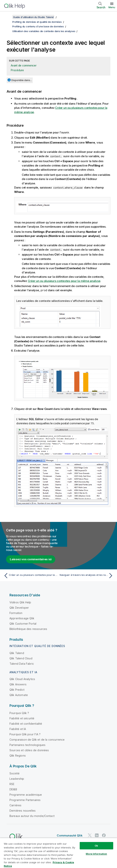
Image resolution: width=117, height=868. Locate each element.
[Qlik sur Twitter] (90, 835)
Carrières (15, 805)
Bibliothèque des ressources (28, 629)
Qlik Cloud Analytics (22, 679)
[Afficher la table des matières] (8, 17)
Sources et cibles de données (29, 750)
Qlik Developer (19, 607)
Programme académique (26, 794)
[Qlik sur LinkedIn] (97, 835)
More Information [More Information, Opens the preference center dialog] (96, 854)
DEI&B (13, 789)
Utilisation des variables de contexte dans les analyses (44, 31)
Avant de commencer (24, 65)
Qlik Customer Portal (23, 623)
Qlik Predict (17, 689)
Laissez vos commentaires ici (31, 559)
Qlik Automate (19, 695)
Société (14, 773)
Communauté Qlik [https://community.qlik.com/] (70, 835)
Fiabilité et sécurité (22, 718)
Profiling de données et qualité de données (37, 22)
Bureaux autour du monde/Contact (32, 816)
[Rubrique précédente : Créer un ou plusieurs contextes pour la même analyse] (30, 575)
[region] (58, 853)
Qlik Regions (18, 755)
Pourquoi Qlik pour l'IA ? (25, 734)
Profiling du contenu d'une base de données (38, 26)
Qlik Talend (17, 653)
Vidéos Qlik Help (20, 602)
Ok (96, 846)
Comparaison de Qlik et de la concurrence (37, 739)
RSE (12, 784)
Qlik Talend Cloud (21, 658)
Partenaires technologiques (27, 745)
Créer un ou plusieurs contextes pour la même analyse (64, 281)
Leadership (17, 778)
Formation (16, 613)
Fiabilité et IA (18, 729)
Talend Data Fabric (22, 663)
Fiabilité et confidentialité (26, 723)
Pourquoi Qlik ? (19, 713)
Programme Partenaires (25, 800)
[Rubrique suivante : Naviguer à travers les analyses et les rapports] (87, 575)
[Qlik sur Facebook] (104, 835)
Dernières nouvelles (23, 810)
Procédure (17, 70)
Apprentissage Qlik (22, 618)
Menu (112, 7)
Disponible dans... (22, 80)
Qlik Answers (18, 684)
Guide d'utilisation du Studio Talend (33, 17)
